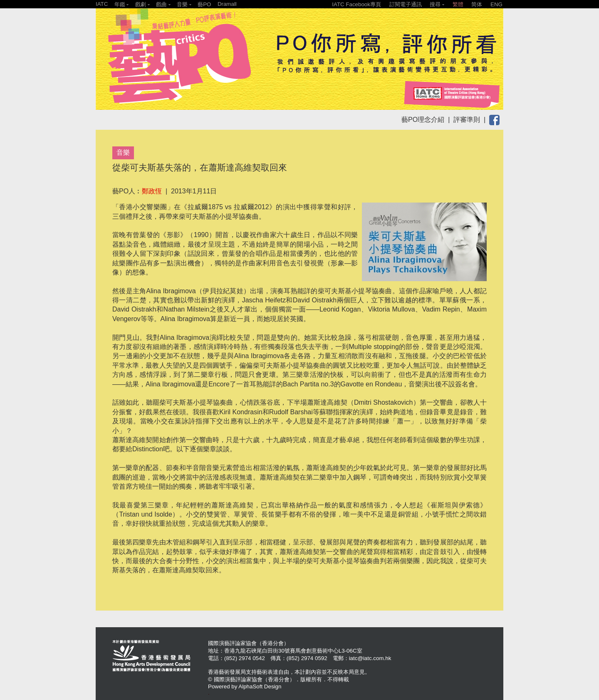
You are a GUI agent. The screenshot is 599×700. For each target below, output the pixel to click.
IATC (102, 4)
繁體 (458, 4)
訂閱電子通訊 (406, 4)
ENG (496, 4)
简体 (477, 4)
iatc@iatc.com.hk (370, 658)
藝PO (204, 4)
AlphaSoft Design (260, 686)
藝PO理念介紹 (423, 120)
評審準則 (467, 120)
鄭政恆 (152, 191)
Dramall (227, 4)
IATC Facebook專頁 (356, 4)
